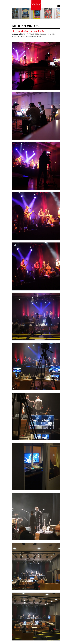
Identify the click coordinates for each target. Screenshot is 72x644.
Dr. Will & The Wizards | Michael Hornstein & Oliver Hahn (38, 34)
